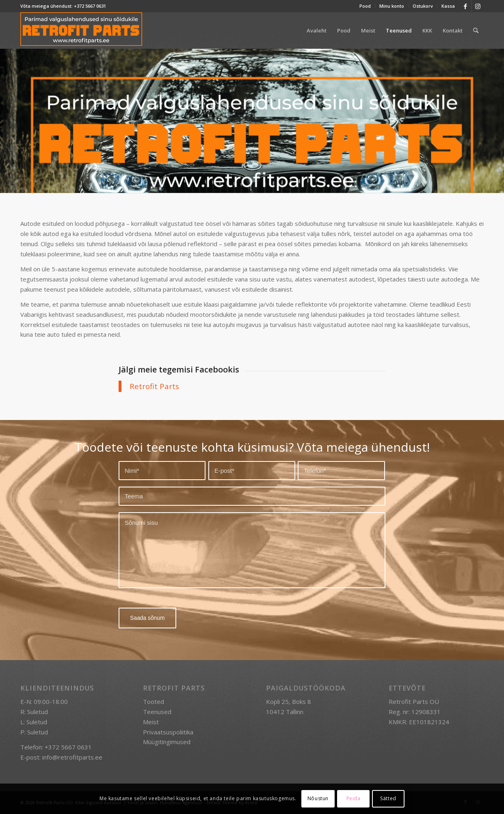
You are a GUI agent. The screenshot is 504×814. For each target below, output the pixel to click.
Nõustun (318, 798)
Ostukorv (423, 6)
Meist (151, 721)
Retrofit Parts (154, 386)
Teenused (157, 712)
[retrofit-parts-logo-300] (81, 30)
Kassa (448, 6)
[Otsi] (476, 30)
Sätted (388, 798)
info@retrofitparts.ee (72, 757)
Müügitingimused (167, 742)
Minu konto (392, 6)
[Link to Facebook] (465, 6)
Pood (365, 6)
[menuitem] (365, 6)
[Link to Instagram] (478, 6)
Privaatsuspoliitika (168, 732)
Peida (354, 798)
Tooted (154, 701)
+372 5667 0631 (90, 6)
